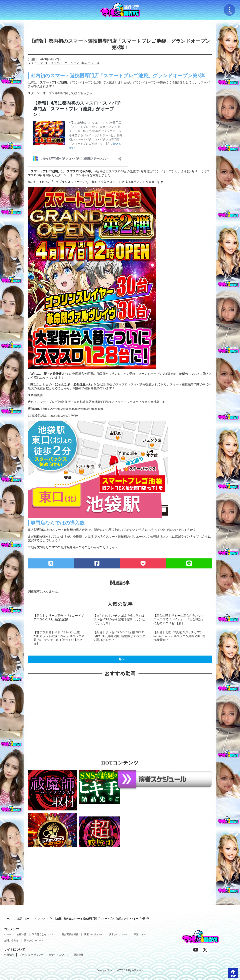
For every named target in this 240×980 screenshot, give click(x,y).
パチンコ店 (72, 63)
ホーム (8, 919)
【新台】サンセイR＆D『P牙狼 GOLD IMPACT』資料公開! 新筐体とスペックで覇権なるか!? (119, 636)
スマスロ (43, 63)
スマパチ (57, 63)
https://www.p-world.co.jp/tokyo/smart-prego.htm (73, 409)
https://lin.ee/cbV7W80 (64, 416)
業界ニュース (90, 63)
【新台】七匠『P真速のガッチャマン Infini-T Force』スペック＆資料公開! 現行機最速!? (179, 636)
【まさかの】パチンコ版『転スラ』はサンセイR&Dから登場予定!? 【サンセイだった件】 (119, 619)
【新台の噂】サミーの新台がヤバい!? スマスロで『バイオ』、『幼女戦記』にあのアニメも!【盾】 (179, 619)
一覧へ (120, 659)
